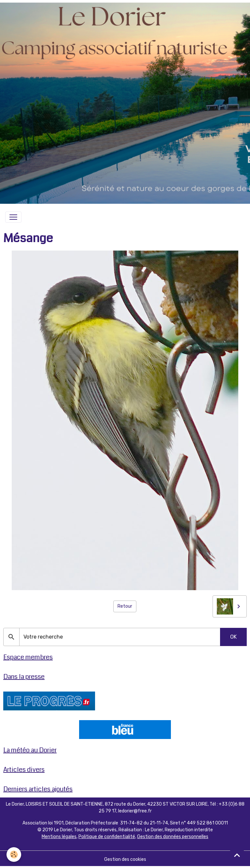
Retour (125, 606)
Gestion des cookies (125, 859)
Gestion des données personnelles (173, 837)
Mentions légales (59, 837)
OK (233, 637)
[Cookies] (14, 855)
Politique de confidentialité (107, 837)
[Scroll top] (237, 855)
